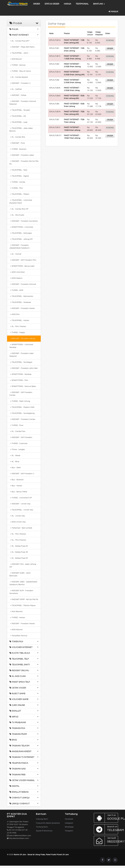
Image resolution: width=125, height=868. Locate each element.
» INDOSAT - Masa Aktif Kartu (22, 47)
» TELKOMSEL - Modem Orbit (22, 407)
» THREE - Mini (16, 188)
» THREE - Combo (17, 182)
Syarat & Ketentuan (44, 831)
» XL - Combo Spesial (19, 77)
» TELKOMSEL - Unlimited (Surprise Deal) (21, 202)
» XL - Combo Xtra (17, 137)
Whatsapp (69, 827)
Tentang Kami (42, 827)
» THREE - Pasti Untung (20, 401)
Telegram (69, 831)
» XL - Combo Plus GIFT (19, 41)
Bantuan (99, 4)
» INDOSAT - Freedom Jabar (22, 155)
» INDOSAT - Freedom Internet (23, 284)
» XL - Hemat (15, 254)
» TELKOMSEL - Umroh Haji (21, 510)
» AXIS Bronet (16, 59)
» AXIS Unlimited (17, 272)
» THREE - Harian (17, 618)
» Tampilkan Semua (18, 636)
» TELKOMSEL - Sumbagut (21, 362)
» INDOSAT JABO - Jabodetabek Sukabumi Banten (23, 583)
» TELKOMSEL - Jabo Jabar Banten (21, 130)
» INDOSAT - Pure (17, 143)
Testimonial (82, 4)
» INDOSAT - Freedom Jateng (22, 339)
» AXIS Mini (15, 314)
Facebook (69, 819)
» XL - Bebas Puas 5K (19, 558)
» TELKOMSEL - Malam (19, 194)
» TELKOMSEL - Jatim (19, 53)
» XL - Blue (14, 462)
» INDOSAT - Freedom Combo (22, 419)
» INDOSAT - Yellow (18, 95)
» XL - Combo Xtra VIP (19, 209)
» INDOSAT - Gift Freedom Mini (23, 260)
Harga (68, 4)
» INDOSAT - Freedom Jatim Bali (24, 368)
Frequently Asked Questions (48, 823)
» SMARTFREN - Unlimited (21, 227)
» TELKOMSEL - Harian (19, 320)
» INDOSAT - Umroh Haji (20, 504)
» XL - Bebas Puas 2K (19, 546)
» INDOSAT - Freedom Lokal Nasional (21, 355)
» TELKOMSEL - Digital (19, 176)
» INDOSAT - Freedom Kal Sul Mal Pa (24, 163)
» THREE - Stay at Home (20, 71)
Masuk (113, 12)
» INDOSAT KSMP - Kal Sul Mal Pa (24, 599)
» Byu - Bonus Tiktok (18, 492)
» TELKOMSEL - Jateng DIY (21, 239)
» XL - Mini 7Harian (18, 326)
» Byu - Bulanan (17, 480)
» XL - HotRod (16, 89)
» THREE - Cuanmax (18, 443)
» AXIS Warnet (16, 630)
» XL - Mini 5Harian (18, 540)
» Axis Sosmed (16, 611)
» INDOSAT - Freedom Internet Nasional (23, 103)
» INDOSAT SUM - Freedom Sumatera (21, 592)
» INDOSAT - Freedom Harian (22, 308)
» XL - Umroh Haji (17, 516)
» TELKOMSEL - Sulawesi (20, 302)
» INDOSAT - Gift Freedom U (22, 474)
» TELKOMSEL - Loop (18, 122)
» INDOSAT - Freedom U (20, 83)
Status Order (52, 4)
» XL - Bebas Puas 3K (19, 552)
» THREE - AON (16, 290)
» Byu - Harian (16, 486)
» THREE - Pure (16, 425)
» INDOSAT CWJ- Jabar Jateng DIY (23, 566)
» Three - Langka (17, 449)
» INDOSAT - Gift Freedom (21, 437)
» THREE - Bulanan (18, 149)
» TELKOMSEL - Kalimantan (21, 296)
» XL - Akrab (15, 456)
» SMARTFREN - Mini (19, 380)
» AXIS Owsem (16, 278)
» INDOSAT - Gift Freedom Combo (21, 394)
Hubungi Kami (42, 819)
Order (36, 4)
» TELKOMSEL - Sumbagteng (22, 413)
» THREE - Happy (17, 332)
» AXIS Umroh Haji (18, 522)
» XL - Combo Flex (17, 431)
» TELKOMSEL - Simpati (20, 110)
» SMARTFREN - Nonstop (20, 374)
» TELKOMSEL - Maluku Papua (22, 605)
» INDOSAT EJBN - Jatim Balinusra (20, 574)
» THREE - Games (17, 65)
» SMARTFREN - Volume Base (23, 386)
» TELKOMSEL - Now (18, 170)
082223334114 (106, 841)
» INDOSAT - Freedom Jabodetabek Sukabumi (20, 247)
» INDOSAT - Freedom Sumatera (24, 221)
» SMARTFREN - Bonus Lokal (22, 266)
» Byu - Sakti (15, 468)
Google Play (106, 818)
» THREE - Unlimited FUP (21, 498)
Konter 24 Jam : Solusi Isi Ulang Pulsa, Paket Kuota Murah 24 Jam (41, 855)
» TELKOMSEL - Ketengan (21, 233)
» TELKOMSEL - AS (18, 116)
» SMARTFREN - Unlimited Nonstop (21, 346)
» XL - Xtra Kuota (17, 215)
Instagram (69, 823)
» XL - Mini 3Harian (18, 534)
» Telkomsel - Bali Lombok (21, 528)
